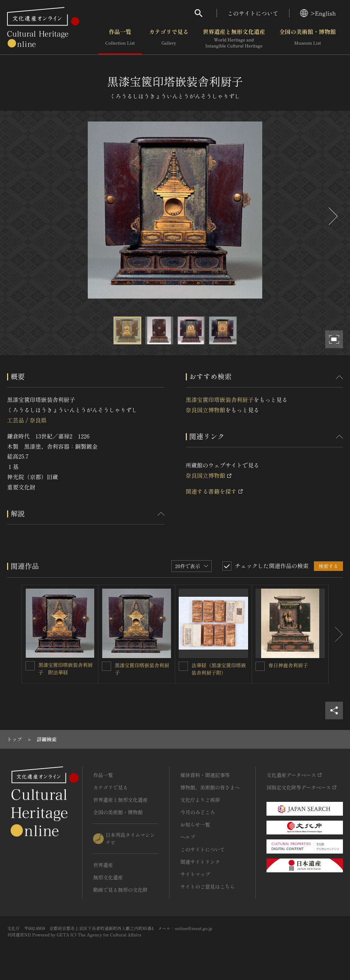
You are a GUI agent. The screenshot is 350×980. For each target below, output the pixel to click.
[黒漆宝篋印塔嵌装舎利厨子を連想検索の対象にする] (107, 666)
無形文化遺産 (108, 877)
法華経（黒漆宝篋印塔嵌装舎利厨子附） (219, 669)
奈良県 (38, 420)
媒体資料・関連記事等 (205, 775)
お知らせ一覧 (195, 825)
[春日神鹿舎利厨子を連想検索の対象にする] (260, 666)
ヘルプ (188, 837)
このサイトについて (253, 13)
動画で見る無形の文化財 (120, 890)
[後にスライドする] (332, 216)
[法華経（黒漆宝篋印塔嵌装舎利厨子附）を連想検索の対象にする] (183, 666)
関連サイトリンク (200, 862)
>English (318, 13)
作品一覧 (120, 39)
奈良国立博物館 (206, 410)
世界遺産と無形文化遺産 (234, 39)
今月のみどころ (197, 812)
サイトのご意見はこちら (207, 886)
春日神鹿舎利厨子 (288, 665)
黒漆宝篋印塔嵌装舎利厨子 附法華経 (65, 669)
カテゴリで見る (169, 39)
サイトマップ (195, 874)
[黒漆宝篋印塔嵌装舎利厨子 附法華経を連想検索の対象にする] (30, 666)
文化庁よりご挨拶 (200, 800)
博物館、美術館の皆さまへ (210, 787)
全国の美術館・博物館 (308, 39)
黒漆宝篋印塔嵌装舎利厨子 (220, 400)
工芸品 (16, 420)
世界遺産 (103, 865)
